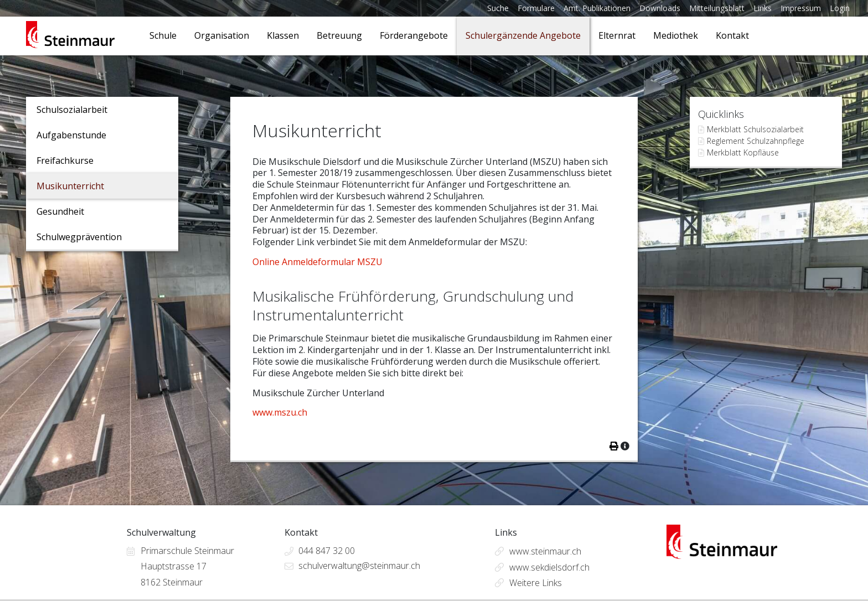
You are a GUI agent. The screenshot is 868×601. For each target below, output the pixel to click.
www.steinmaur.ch (545, 551)
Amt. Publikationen (597, 8)
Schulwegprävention (79, 237)
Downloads (660, 8)
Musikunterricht (70, 186)
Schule (163, 35)
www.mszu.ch (280, 412)
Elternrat (617, 35)
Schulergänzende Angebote (523, 35)
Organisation (222, 35)
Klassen (283, 35)
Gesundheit (60, 211)
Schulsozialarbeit (72, 110)
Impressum (801, 8)
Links (763, 8)
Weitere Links (536, 583)
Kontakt (732, 35)
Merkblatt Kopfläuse (743, 152)
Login (840, 8)
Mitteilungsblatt (717, 8)
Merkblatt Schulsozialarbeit (755, 129)
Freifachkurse (65, 160)
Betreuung (339, 35)
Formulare (536, 8)
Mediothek (676, 35)
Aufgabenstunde (71, 135)
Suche (498, 8)
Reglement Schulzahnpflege (756, 141)
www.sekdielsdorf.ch (549, 567)
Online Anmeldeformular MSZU (317, 262)
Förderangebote (414, 35)
